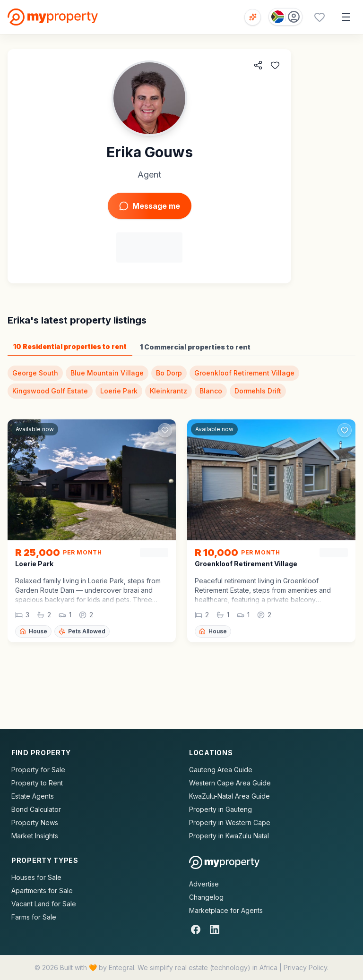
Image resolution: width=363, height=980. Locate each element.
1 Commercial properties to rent (195, 347)
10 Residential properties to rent (70, 346)
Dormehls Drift (258, 391)
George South (35, 373)
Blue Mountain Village (107, 373)
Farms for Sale (34, 917)
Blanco (211, 391)
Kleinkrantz (169, 391)
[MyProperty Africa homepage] (224, 862)
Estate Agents (33, 796)
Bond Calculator (36, 809)
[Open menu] (346, 17)
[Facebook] (196, 929)
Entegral (121, 967)
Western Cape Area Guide (230, 783)
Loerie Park (119, 391)
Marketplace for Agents (226, 910)
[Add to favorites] (275, 65)
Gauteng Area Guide (221, 770)
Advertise (204, 884)
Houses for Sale (36, 877)
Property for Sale (38, 770)
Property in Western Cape (230, 822)
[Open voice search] (253, 17)
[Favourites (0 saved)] (320, 17)
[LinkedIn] (215, 929)
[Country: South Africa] (285, 17)
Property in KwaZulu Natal (229, 836)
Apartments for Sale (42, 891)
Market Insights (35, 836)
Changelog (206, 897)
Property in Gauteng (220, 809)
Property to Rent (37, 783)
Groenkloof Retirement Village (244, 373)
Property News (35, 822)
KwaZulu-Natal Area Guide (229, 796)
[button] (92, 590)
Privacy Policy (305, 967)
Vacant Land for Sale (44, 904)
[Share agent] (258, 65)
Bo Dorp (169, 373)
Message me (150, 206)
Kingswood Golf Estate (50, 391)
